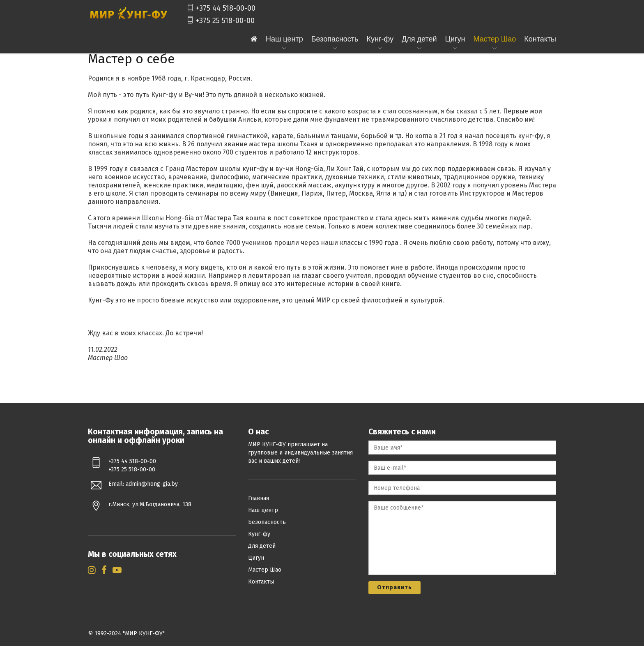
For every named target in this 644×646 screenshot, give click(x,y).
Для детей (419, 39)
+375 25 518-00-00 (221, 21)
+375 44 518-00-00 (221, 8)
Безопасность (335, 39)
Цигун (455, 39)
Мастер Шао (494, 39)
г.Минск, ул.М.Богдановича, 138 (150, 504)
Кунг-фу (380, 39)
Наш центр (284, 39)
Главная (259, 498)
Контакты (540, 39)
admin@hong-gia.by (152, 484)
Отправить (394, 587)
